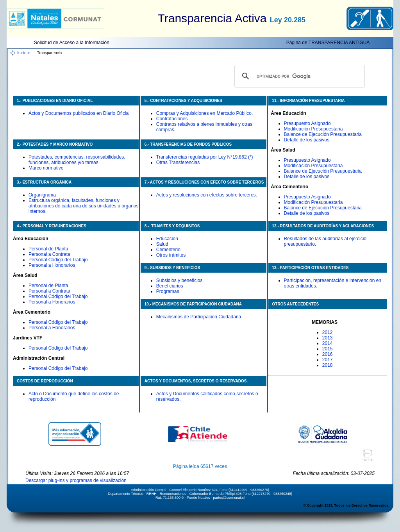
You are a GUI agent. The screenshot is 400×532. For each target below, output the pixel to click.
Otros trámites (171, 255)
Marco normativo (46, 168)
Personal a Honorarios (52, 265)
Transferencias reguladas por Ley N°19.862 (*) (205, 157)
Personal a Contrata (49, 254)
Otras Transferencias (178, 162)
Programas (168, 291)
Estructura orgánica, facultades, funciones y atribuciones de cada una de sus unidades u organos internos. (84, 206)
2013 (328, 338)
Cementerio (168, 250)
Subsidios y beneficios (179, 280)
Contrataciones (172, 119)
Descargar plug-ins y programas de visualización (76, 480)
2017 (328, 360)
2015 (328, 349)
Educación (167, 239)
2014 (328, 343)
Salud (162, 244)
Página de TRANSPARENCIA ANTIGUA (328, 43)
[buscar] (298, 76)
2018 (328, 365)
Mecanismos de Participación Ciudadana (199, 317)
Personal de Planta (48, 249)
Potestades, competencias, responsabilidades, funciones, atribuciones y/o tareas (77, 160)
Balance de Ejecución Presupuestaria (323, 134)
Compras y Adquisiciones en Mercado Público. (204, 113)
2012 (328, 332)
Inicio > (23, 53)
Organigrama (42, 195)
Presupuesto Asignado (307, 123)
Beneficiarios (170, 286)
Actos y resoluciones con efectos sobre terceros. (207, 195)
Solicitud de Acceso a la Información (72, 43)
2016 (328, 354)
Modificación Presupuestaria (313, 129)
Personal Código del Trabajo (58, 260)
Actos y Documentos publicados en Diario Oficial (79, 113)
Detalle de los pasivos (307, 140)
